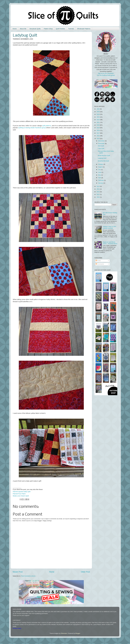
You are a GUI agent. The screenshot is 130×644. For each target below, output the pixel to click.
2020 (98, 125)
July (100, 170)
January (101, 183)
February (101, 180)
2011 (98, 194)
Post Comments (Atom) (28, 576)
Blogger (78, 633)
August (101, 167)
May (100, 175)
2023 (98, 117)
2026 (98, 109)
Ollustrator (64, 633)
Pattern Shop (48, 29)
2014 (98, 186)
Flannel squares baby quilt (22, 492)
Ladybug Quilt (102, 158)
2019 (98, 128)
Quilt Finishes (60, 29)
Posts (98, 261)
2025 (98, 112)
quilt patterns (47, 126)
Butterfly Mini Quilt (103, 161)
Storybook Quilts (35, 29)
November (102, 144)
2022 (98, 120)
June (100, 172)
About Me (23, 29)
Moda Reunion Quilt (104, 156)
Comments (100, 264)
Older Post (85, 572)
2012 (98, 192)
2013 (98, 189)
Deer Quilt (101, 146)
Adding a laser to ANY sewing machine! (109, 227)
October (101, 164)
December (102, 141)
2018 (98, 130)
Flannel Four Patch (19, 494)
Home (15, 29)
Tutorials (71, 29)
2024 (98, 114)
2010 (98, 197)
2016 (98, 136)
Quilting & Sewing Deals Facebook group (32, 128)
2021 (98, 122)
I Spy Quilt (101, 148)
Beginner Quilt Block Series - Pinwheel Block (110, 243)
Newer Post (18, 572)
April (100, 178)
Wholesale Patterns (84, 29)
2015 (98, 139)
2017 (98, 133)
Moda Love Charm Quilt (21, 496)
